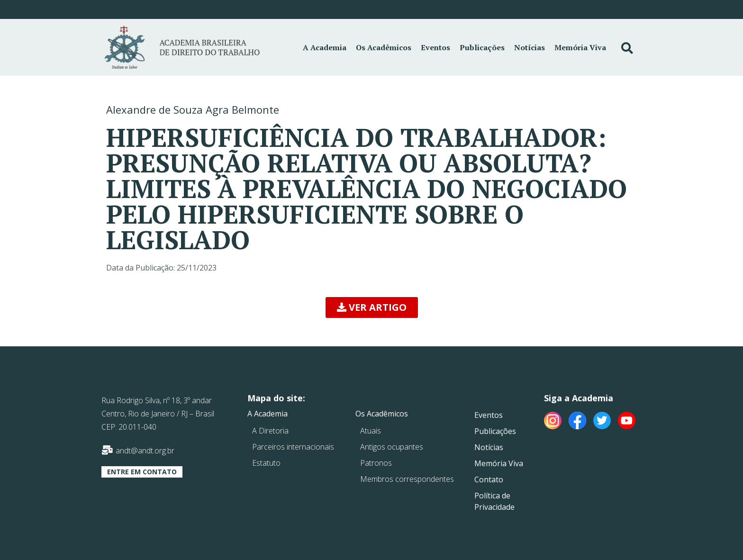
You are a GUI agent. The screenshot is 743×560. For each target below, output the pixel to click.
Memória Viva (580, 47)
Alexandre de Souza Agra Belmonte (193, 109)
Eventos (435, 47)
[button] (372, 307)
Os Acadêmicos (384, 47)
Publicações (482, 47)
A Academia (325, 47)
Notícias (530, 47)
